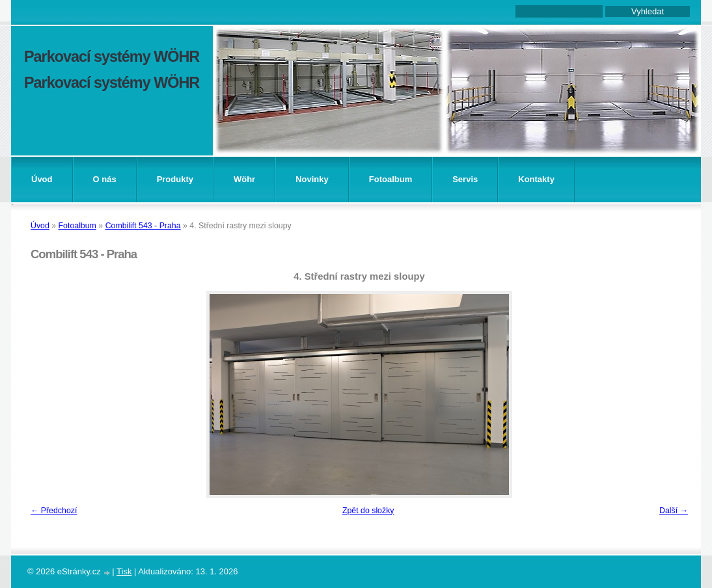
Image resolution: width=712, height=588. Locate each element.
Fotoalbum (390, 179)
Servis (465, 179)
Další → (674, 511)
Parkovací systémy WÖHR (112, 57)
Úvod (42, 179)
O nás (105, 179)
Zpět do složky (368, 511)
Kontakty (536, 179)
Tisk (124, 571)
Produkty (175, 179)
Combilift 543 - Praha (143, 226)
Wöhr (244, 179)
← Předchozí (54, 511)
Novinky (312, 179)
